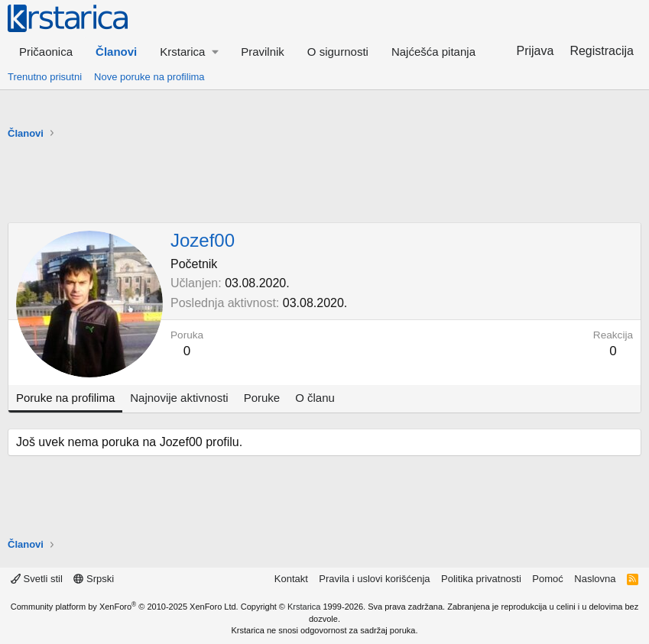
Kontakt (291, 579)
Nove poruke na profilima (149, 77)
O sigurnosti (338, 52)
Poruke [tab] (262, 398)
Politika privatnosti (481, 579)
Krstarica (304, 607)
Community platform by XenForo (125, 607)
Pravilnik (263, 52)
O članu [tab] (315, 398)
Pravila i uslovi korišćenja (374, 579)
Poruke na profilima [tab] (65, 398)
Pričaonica (46, 52)
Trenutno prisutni (45, 77)
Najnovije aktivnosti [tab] (179, 398)
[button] (189, 52)
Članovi (116, 52)
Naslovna (595, 579)
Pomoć (547, 579)
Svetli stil (37, 579)
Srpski (94, 579)
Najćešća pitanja (433, 52)
